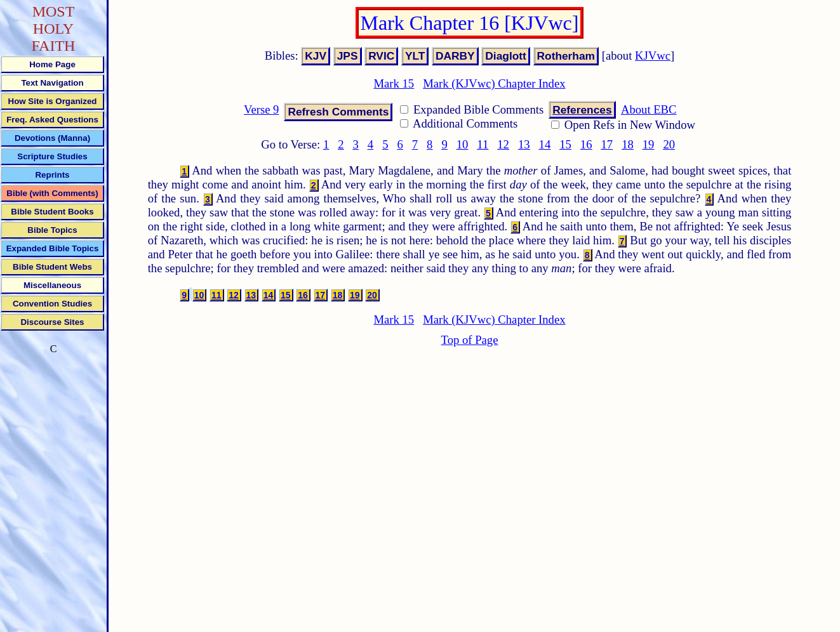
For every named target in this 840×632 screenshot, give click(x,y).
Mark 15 (394, 83)
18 (628, 144)
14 (545, 144)
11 (483, 144)
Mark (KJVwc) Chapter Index (494, 83)
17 (607, 144)
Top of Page (470, 340)
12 (503, 144)
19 (649, 144)
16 (586, 144)
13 (524, 144)
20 (669, 144)
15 (565, 144)
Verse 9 (261, 109)
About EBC (649, 109)
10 (463, 144)
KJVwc (653, 56)
